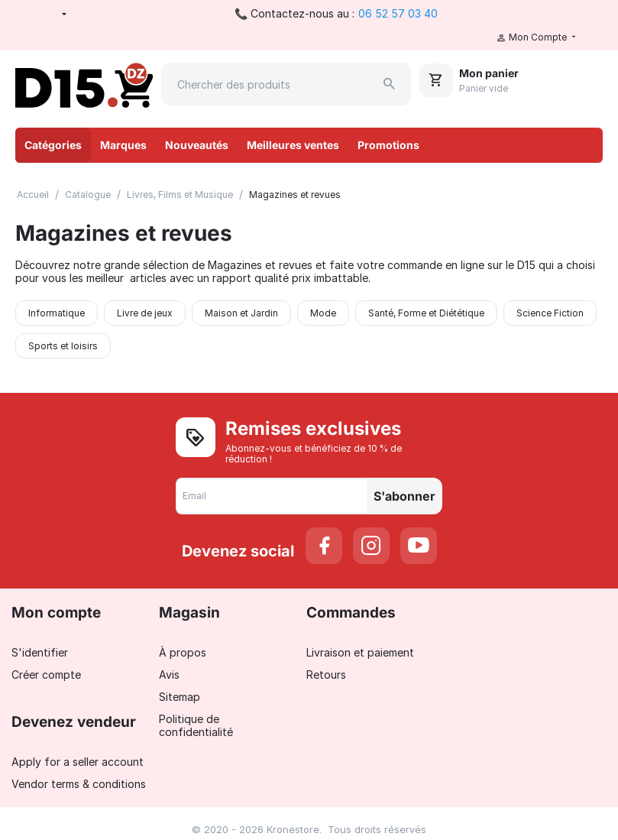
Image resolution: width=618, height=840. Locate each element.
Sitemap (180, 697)
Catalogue (88, 195)
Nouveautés (197, 145)
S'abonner (404, 496)
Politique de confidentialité (196, 725)
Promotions (388, 145)
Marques (123, 145)
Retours (326, 675)
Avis (169, 675)
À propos (183, 652)
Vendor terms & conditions (79, 784)
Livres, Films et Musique (180, 195)
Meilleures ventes (293, 145)
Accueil (33, 195)
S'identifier (40, 652)
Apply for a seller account (78, 762)
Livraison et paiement (360, 652)
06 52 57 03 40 (398, 13)
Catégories (53, 145)
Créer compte (46, 675)
